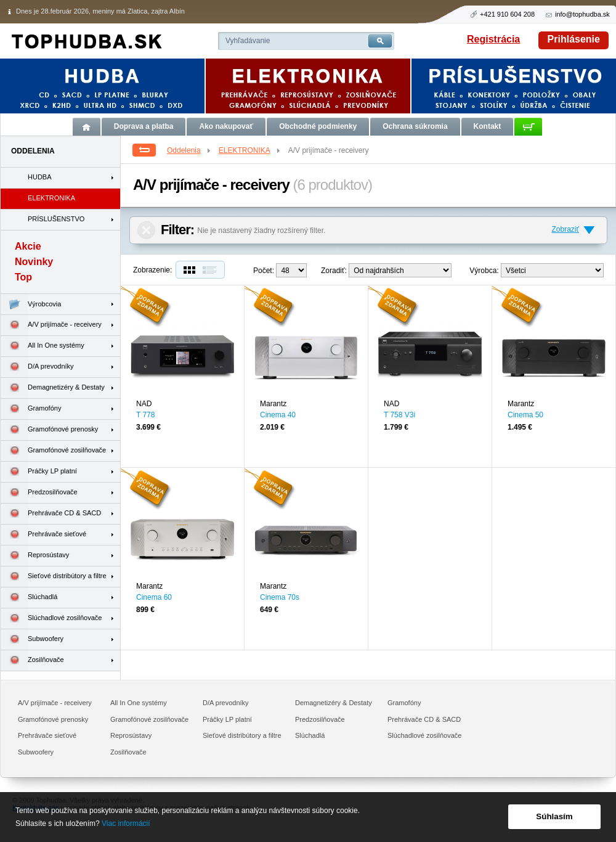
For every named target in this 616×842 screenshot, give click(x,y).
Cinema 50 (525, 415)
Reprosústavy (35, 556)
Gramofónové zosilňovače (53, 451)
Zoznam (213, 270)
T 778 (145, 415)
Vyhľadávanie (248, 41)
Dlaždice (188, 270)
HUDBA (40, 177)
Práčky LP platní (39, 472)
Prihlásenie (574, 39)
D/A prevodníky (37, 367)
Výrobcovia (31, 304)
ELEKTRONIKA (250, 150)
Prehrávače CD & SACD (51, 514)
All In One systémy (43, 346)
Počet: (264, 271)
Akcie (28, 246)
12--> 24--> (291, 270)
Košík (528, 127)
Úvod (87, 127)
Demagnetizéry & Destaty (53, 388)
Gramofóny (31, 409)
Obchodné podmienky (318, 126)
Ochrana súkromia (415, 126)
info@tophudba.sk (582, 14)
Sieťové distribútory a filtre (54, 577)
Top (23, 277)
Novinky (34, 262)
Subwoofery (32, 640)
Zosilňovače (32, 660)
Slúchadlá (29, 598)
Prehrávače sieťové (43, 535)
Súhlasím (554, 816)
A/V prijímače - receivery (51, 325)
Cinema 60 (154, 597)
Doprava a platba (144, 126)
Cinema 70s (280, 597)
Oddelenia (189, 150)
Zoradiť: (334, 271)
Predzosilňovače (39, 493)
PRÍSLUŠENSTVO (56, 219)
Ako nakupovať (226, 126)
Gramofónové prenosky (49, 430)
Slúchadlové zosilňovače (51, 619)
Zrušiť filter (146, 230)
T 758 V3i (399, 415)
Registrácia (493, 39)
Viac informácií (126, 824)
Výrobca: (484, 271)
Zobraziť (565, 229)
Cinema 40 (278, 415)
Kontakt (488, 126)
